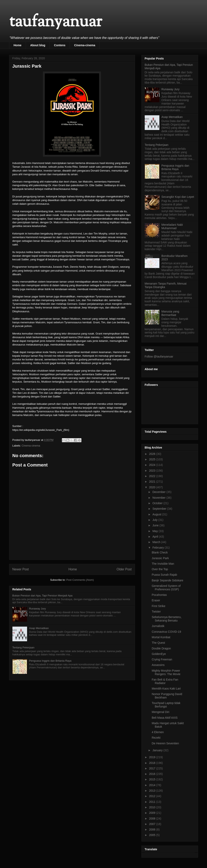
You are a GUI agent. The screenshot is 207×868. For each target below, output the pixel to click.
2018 (153, 763)
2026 (153, 454)
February (159, 548)
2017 (153, 768)
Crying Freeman (162, 659)
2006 (153, 829)
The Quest (158, 643)
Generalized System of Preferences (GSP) (166, 588)
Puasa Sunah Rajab (164, 575)
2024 (153, 465)
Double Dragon (161, 648)
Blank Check (160, 552)
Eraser (156, 600)
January (158, 750)
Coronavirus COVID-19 (166, 632)
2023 (153, 471)
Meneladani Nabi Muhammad (172, 226)
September (160, 509)
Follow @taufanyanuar (159, 356)
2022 (153, 476)
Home (18, 45)
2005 (153, 835)
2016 (153, 774)
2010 (153, 807)
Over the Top (160, 569)
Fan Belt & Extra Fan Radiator (165, 681)
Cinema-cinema (85, 45)
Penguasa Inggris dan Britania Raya (50, 661)
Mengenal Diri (160, 712)
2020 (153, 487)
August (157, 514)
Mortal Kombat (161, 637)
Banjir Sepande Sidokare (167, 580)
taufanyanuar (56, 22)
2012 (153, 796)
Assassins (158, 665)
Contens (60, 45)
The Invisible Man (163, 564)
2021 (153, 482)
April (156, 537)
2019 (153, 757)
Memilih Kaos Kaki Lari (166, 689)
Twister (156, 612)
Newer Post (21, 569)
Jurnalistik (158, 626)
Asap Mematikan (39, 628)
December (159, 492)
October (158, 503)
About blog (38, 45)
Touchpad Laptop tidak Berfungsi (166, 705)
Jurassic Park (160, 558)
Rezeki (156, 738)
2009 (153, 813)
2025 (153, 459)
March (157, 542)
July (155, 520)
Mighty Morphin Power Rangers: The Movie (166, 672)
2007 (153, 824)
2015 (153, 779)
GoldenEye (159, 654)
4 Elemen (158, 732)
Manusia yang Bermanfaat (170, 313)
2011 (153, 802)
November (159, 498)
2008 (153, 818)
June (156, 525)
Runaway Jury (37, 609)
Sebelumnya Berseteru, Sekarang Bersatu (166, 619)
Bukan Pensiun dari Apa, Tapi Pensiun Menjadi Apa (42, 596)
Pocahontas (159, 595)
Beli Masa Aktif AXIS (165, 718)
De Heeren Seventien (165, 743)
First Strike (158, 606)
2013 (153, 791)
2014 (153, 785)
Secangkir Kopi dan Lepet (178, 197)
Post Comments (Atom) (80, 580)
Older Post (124, 569)
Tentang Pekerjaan (23, 647)
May (156, 531)
